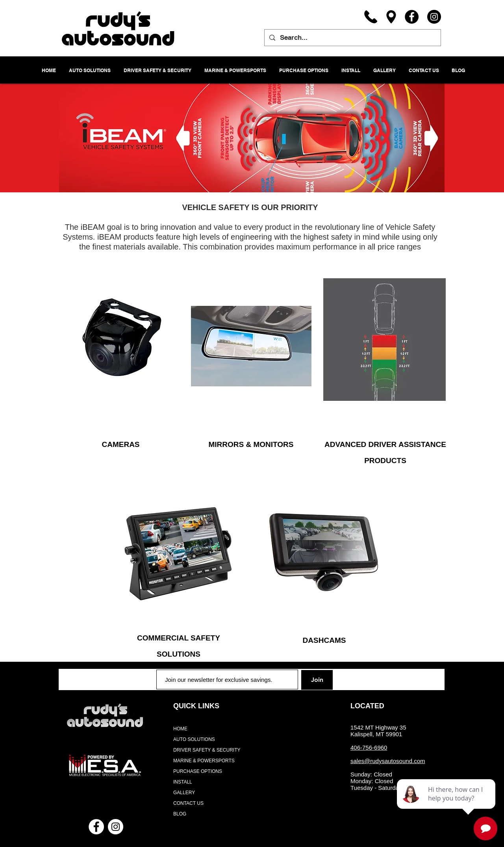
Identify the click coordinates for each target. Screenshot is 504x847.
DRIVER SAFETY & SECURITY (207, 750)
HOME (180, 729)
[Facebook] (412, 17)
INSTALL (183, 782)
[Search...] (352, 38)
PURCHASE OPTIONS (198, 771)
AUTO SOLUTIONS (194, 739)
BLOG (180, 814)
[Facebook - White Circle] (96, 827)
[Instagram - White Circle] (116, 827)
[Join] (317, 680)
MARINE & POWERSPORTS (204, 761)
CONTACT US (188, 803)
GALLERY (184, 793)
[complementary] (447, 804)
